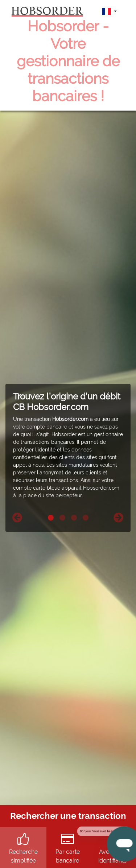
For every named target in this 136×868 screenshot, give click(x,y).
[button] (17, 518)
